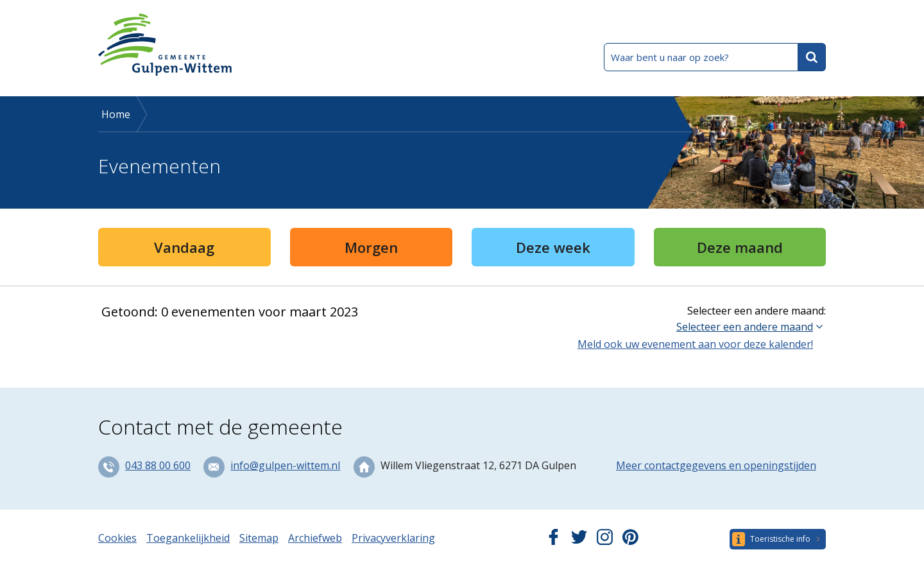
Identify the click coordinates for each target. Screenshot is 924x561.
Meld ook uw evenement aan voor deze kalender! (695, 344)
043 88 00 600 (158, 465)
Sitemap (259, 538)
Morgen (371, 247)
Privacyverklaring (393, 538)
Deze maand (740, 247)
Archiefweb (315, 538)
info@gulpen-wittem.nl (285, 465)
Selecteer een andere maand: (757, 311)
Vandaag (184, 247)
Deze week (553, 247)
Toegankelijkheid (188, 538)
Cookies (117, 538)
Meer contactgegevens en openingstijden (716, 465)
